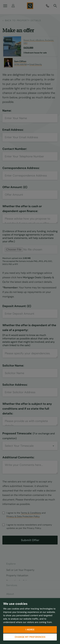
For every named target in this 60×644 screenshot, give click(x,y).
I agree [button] (30, 630)
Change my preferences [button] (30, 637)
